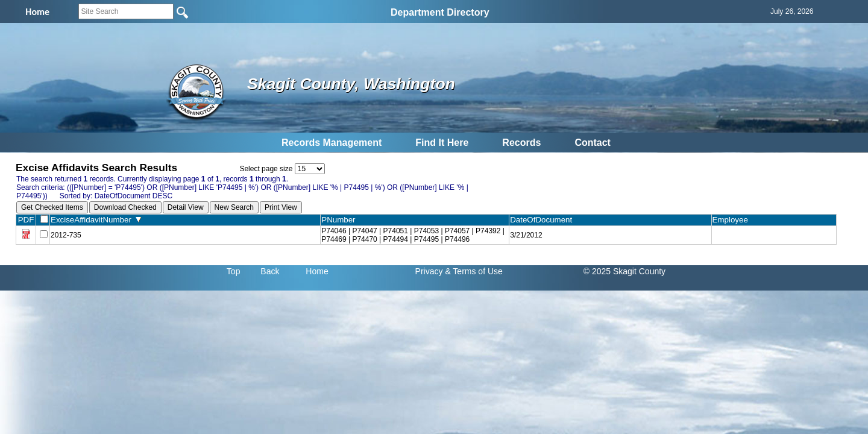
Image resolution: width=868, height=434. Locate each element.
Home (317, 271)
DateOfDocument (543, 220)
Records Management (332, 143)
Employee (733, 220)
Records (521, 143)
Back (270, 271)
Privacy (429, 271)
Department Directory (440, 12)
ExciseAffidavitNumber (96, 220)
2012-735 (66, 235)
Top (234, 271)
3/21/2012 (526, 235)
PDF (26, 220)
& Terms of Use (473, 271)
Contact (593, 143)
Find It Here (442, 143)
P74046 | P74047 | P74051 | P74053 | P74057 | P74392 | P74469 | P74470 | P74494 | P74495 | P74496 (413, 235)
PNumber (341, 220)
